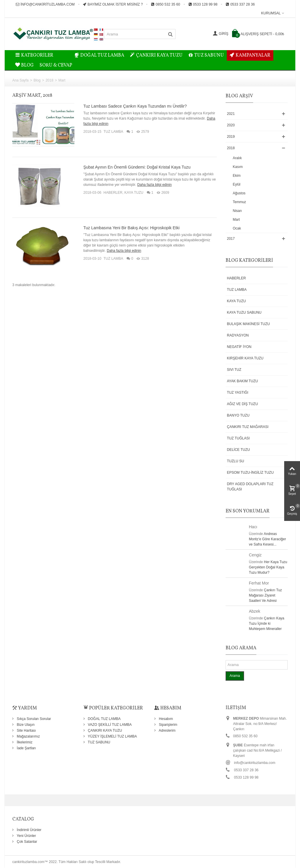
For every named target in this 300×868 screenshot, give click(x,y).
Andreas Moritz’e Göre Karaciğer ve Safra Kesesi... (268, 539)
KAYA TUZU (134, 193)
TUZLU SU (236, 461)
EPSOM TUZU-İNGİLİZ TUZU (250, 473)
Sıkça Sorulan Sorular (33, 719)
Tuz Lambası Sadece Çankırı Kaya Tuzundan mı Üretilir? (135, 106)
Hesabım (165, 719)
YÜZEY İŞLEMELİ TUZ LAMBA (112, 736)
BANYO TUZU (238, 415)
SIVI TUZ (234, 370)
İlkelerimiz (24, 742)
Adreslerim (167, 731)
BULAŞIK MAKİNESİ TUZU (248, 324)
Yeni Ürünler (26, 836)
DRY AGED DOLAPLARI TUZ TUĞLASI (250, 487)
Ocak (237, 228)
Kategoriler (34, 55)
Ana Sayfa (20, 80)
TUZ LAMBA (113, 132)
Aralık (237, 158)
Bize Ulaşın (25, 725)
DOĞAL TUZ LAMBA (99, 55)
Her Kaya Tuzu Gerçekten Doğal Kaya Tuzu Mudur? (268, 567)
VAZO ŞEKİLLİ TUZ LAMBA (109, 725)
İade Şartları (26, 748)
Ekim (237, 176)
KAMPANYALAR (250, 55)
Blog (37, 80)
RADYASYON (238, 335)
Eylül (237, 184)
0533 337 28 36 (240, 4)
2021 (231, 114)
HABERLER (113, 193)
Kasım (238, 167)
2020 (231, 125)
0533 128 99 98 (203, 4)
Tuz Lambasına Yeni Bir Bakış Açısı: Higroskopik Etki (131, 228)
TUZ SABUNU (206, 55)
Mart (236, 220)
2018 (49, 80)
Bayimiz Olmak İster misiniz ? (113, 4)
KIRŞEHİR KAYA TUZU (245, 358)
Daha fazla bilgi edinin (155, 185)
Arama (235, 676)
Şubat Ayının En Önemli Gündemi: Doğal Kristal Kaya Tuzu (137, 167)
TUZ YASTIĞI (238, 393)
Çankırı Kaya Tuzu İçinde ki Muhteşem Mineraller (267, 624)
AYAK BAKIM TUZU (243, 381)
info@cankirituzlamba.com (45, 4)
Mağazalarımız (28, 736)
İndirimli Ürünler (29, 830)
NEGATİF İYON (239, 347)
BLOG (24, 65)
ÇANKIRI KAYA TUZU (156, 55)
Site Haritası (26, 731)
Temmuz (240, 202)
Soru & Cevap (56, 65)
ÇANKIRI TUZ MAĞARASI (248, 427)
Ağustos (239, 193)
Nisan (237, 211)
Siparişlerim (168, 725)
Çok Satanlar (27, 842)
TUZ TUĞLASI (238, 438)
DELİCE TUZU (238, 450)
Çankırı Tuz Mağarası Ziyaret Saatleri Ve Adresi (266, 595)
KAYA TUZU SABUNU (244, 312)
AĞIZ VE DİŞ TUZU (243, 404)
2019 (231, 137)
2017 (231, 239)
